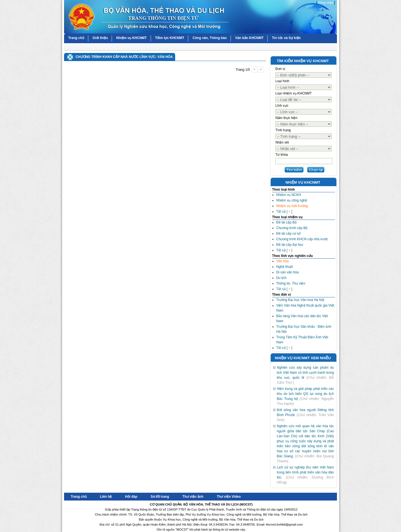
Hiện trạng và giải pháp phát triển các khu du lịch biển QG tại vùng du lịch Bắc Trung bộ (305, 394)
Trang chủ (76, 38)
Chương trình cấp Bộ (292, 228)
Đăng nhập (326, 3)
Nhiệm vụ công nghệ (292, 200)
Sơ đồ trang (160, 497)
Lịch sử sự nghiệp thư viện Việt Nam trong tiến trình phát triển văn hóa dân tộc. (305, 472)
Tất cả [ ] (284, 212)
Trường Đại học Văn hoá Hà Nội (300, 300)
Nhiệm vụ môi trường (292, 206)
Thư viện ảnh (193, 497)
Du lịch (281, 278)
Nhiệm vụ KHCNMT (131, 38)
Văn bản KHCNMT (249, 38)
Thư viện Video (229, 497)
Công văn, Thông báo (210, 38)
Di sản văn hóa (287, 272)
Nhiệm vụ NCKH (289, 195)
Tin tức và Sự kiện (286, 38)
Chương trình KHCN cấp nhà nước (302, 239)
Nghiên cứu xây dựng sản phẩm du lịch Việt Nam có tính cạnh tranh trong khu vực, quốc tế (305, 373)
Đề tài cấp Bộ (286, 222)
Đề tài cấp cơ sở (288, 234)
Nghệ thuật (284, 267)
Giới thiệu (100, 38)
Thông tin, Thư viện (291, 283)
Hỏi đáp (131, 497)
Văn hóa (283, 261)
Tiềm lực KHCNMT (170, 38)
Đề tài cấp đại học (290, 245)
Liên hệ (106, 497)
